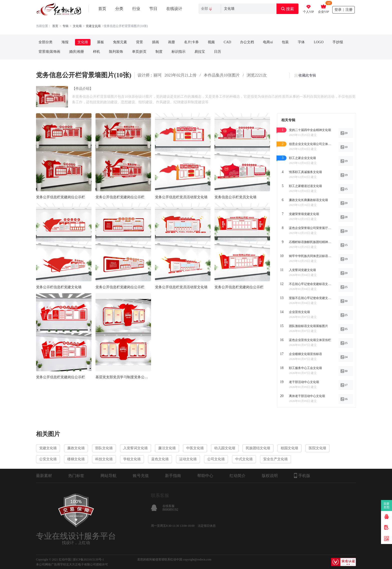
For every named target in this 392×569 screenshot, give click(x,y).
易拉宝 (200, 52)
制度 (159, 52)
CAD (227, 42)
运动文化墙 (188, 459)
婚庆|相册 (77, 52)
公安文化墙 (48, 459)
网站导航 (108, 476)
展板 (100, 42)
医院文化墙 (317, 448)
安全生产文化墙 (275, 459)
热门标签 (76, 476)
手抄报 (338, 42)
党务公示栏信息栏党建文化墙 (59, 287)
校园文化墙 (289, 448)
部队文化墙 (104, 448)
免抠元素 (120, 42)
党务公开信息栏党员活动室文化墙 (181, 197)
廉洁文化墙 (167, 448)
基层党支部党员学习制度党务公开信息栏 (123, 377)
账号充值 (141, 476)
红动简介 (237, 476)
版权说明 (270, 476)
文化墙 (77, 26)
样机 (96, 52)
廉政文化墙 (76, 448)
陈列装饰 (116, 52)
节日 (153, 9)
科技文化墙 (104, 459)
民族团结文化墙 (258, 448)
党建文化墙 (48, 448)
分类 (119, 9)
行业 (136, 9)
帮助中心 (205, 476)
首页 (102, 9)
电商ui (268, 42)
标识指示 (178, 52)
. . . (95, 26)
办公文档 (247, 42)
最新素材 (44, 476)
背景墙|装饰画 (49, 52)
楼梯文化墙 (76, 459)
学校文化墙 (132, 459)
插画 (155, 42)
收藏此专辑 (307, 75)
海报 (65, 42)
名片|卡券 (191, 42)
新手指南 (173, 476)
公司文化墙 (216, 459)
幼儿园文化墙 (225, 448)
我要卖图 (387, 505)
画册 (171, 42)
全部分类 (45, 42)
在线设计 (174, 9)
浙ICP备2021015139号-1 (88, 559)
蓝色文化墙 (160, 459)
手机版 (302, 475)
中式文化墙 (244, 459)
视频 (211, 42)
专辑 (65, 26)
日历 (217, 52)
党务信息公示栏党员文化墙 (235, 197)
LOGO (319, 42)
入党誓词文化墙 (135, 448)
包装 (285, 42)
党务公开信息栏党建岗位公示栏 (60, 197)
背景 (139, 42)
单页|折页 (139, 52)
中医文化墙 (195, 448)
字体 (301, 42)
